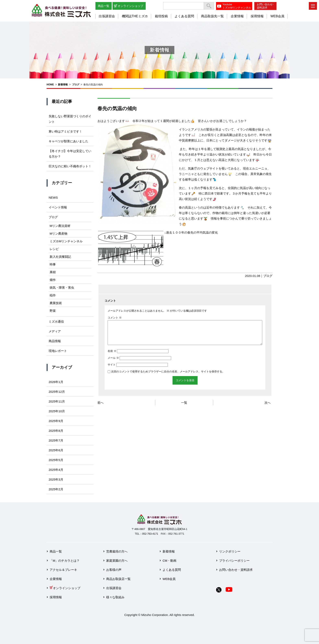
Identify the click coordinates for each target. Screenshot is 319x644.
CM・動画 (169, 561)
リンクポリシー (230, 551)
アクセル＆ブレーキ (63, 570)
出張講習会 (107, 16)
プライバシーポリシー (234, 561)
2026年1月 (56, 382)
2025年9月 (56, 421)
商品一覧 (104, 6)
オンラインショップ (130, 6)
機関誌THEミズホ (135, 16)
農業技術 (56, 303)
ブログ (76, 85)
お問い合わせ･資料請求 (265, 6)
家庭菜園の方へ (117, 561)
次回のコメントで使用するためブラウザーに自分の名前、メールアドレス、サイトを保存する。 (168, 376)
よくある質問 (184, 16)
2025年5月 (56, 460)
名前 (112, 356)
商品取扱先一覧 (212, 16)
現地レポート (58, 351)
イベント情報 (58, 207)
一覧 (184, 407)
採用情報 (257, 16)
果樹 (53, 272)
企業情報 (237, 16)
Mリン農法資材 (60, 226)
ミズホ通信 (56, 321)
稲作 (53, 295)
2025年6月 (56, 450)
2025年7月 (56, 440)
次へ (268, 407)
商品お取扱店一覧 (118, 579)
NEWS (53, 197)
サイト (112, 369)
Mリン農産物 (59, 233)
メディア (55, 331)
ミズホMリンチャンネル (66, 241)
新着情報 (63, 85)
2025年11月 (57, 401)
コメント (115, 318)
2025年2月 (56, 489)
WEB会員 (277, 16)
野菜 (53, 311)
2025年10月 (57, 411)
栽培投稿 (161, 16)
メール (113, 363)
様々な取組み (115, 597)
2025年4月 (56, 470)
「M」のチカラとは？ (65, 561)
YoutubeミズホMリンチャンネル (237, 6)
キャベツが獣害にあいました (68, 141)
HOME (50, 85)
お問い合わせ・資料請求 (236, 570)
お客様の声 (114, 570)
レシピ (54, 249)
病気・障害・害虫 (62, 288)
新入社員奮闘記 (60, 257)
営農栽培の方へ (117, 551)
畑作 (53, 280)
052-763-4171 (150, 534)
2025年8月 (56, 431)
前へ (101, 407)
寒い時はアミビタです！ (65, 131)
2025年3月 (56, 479)
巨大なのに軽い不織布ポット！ (70, 166)
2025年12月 (57, 392)
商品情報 (55, 341)
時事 (53, 264)
